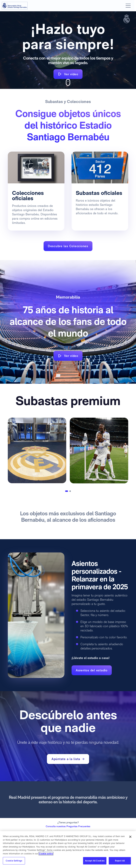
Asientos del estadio (92, 670)
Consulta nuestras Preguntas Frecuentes (68, 826)
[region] (68, 850)
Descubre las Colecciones (68, 246)
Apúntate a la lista (68, 759)
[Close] (130, 837)
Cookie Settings (14, 861)
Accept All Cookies (95, 861)
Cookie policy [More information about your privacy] (46, 854)
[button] (67, 491)
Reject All (120, 861)
